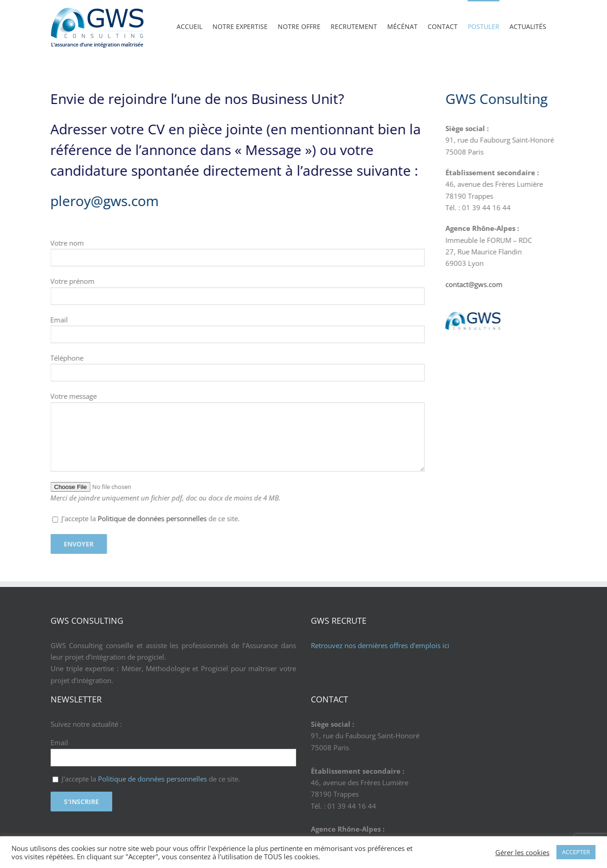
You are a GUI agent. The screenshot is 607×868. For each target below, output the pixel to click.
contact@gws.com (552, 284)
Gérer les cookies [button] (522, 852)
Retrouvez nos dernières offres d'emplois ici (380, 645)
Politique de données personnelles (74, 518)
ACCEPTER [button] (576, 852)
